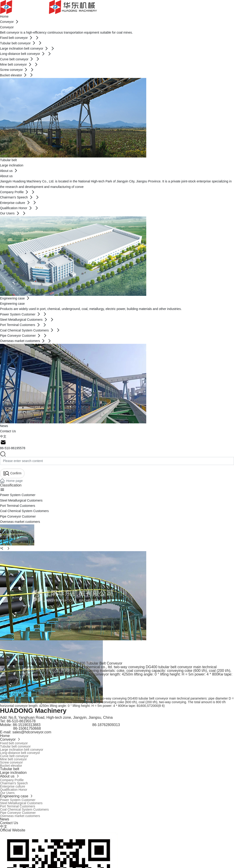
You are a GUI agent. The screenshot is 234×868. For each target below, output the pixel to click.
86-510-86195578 (13, 448)
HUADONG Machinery (33, 711)
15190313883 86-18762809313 (69, 725)
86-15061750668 (21, 728)
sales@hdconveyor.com (32, 732)
